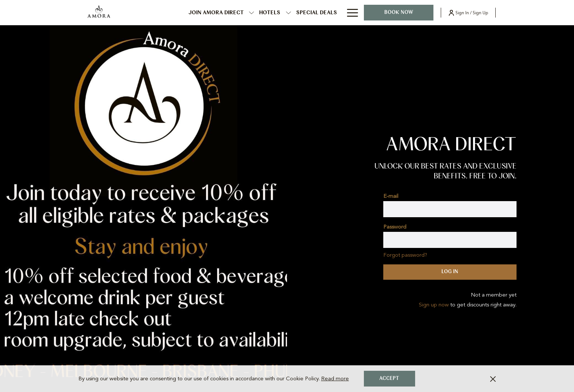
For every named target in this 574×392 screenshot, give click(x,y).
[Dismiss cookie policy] (493, 379)
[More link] (350, 13)
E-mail (391, 196)
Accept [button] (389, 379)
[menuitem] (216, 13)
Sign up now (434, 305)
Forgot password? (405, 255)
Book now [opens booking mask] (399, 13)
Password (395, 227)
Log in (450, 272)
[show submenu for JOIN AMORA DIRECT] (251, 13)
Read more (335, 378)
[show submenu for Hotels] (288, 13)
